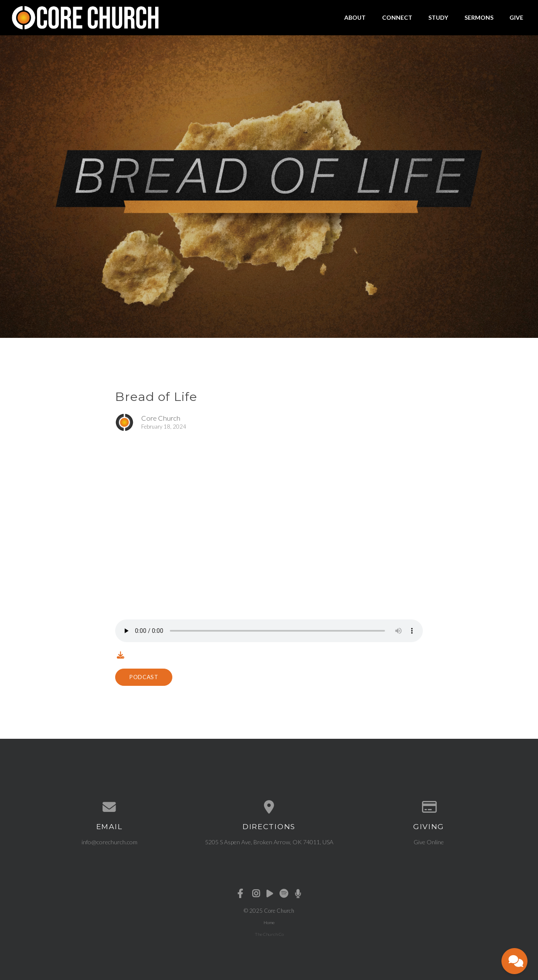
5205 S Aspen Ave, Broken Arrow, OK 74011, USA (269, 842)
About (355, 17)
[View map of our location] (269, 807)
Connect (397, 17)
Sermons (479, 17)
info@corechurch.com (109, 842)
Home (269, 922)
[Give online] (429, 807)
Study (438, 17)
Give (516, 17)
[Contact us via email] (109, 807)
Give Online (429, 842)
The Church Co (269, 934)
